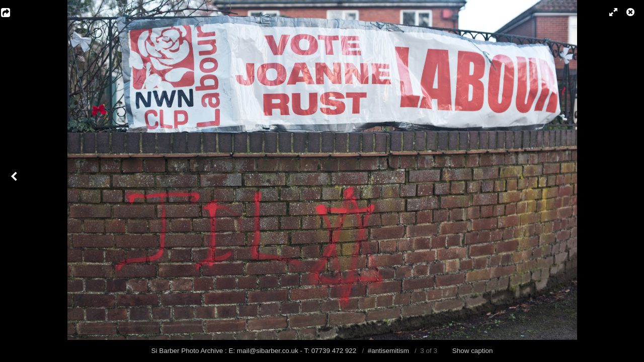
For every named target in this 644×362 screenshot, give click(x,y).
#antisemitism (388, 351)
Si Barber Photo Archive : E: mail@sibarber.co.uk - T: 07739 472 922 (255, 351)
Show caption (473, 351)
